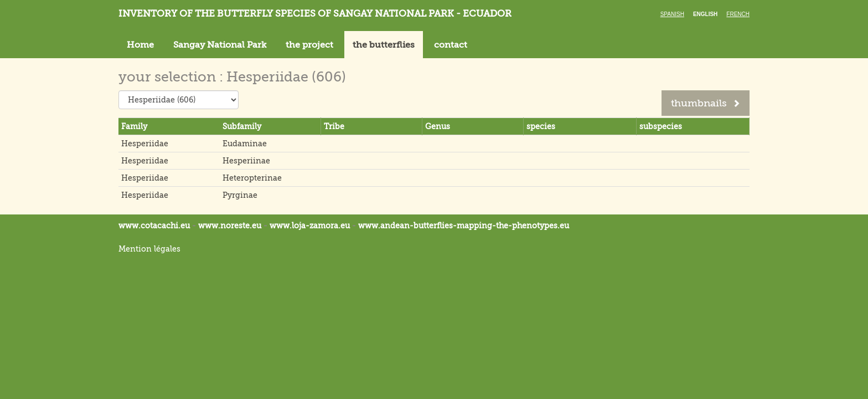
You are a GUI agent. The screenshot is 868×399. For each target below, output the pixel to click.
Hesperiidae (145, 144)
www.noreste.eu (230, 226)
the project (309, 45)
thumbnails (706, 103)
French (738, 14)
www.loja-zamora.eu (310, 226)
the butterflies (384, 45)
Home (140, 45)
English (705, 14)
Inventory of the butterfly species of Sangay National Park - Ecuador (315, 14)
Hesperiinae (246, 161)
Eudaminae (245, 144)
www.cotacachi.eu (154, 226)
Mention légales (149, 249)
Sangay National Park (220, 45)
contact (451, 45)
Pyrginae (240, 195)
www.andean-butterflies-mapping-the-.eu (464, 226)
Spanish (672, 14)
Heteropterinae (252, 178)
